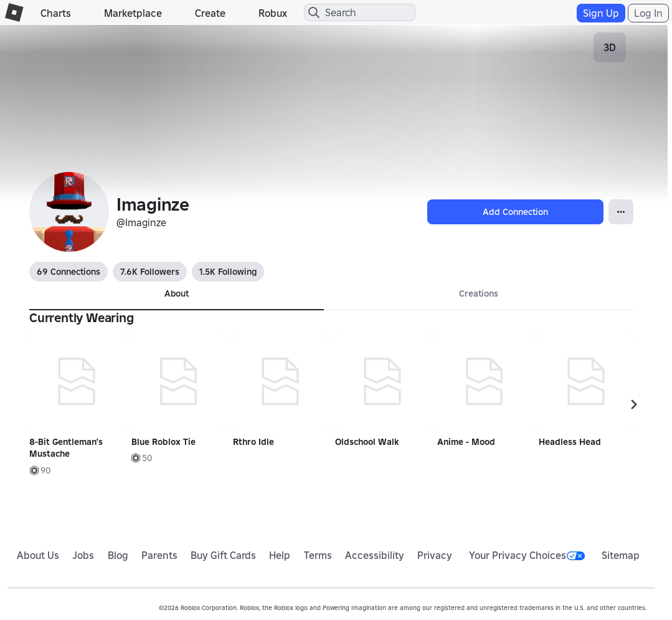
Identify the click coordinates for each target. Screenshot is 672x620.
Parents (159, 555)
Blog (118, 555)
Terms (318, 555)
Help (280, 555)
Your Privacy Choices (527, 555)
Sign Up (601, 13)
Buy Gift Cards (223, 555)
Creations (479, 293)
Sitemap (621, 555)
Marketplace (133, 13)
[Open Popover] (621, 212)
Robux (273, 13)
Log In (648, 13)
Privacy (435, 555)
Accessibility (375, 555)
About (177, 293)
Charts (56, 13)
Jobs (83, 555)
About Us (38, 555)
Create (210, 13)
